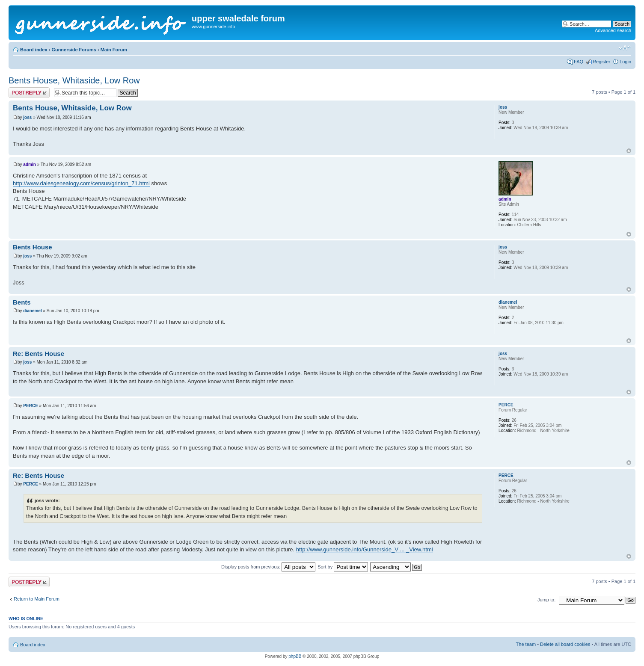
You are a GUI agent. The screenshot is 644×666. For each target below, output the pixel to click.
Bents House (33, 247)
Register (601, 62)
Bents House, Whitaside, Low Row (74, 80)
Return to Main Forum (37, 599)
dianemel (32, 311)
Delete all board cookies (565, 644)
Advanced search (613, 30)
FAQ (579, 62)
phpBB (295, 656)
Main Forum (114, 50)
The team (526, 644)
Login (625, 62)
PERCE (30, 406)
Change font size (625, 48)
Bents (22, 302)
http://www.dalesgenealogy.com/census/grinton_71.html (81, 183)
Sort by (343, 567)
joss (27, 117)
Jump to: (546, 600)
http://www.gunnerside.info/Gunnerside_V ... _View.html (365, 549)
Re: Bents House (39, 354)
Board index (34, 50)
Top (629, 151)
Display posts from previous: (268, 567)
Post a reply (29, 93)
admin (29, 164)
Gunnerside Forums (74, 50)
